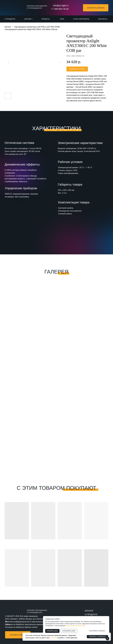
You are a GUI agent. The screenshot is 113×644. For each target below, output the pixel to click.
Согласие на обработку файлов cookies (21, 627)
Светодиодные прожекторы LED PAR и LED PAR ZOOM (37, 27)
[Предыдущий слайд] (8, 62)
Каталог (8, 27)
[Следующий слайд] (60, 62)
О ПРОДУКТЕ (91, 615)
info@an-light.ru (61, 6)
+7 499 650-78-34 (60, 9)
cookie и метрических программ (75, 626)
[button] (96, 8)
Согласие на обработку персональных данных (24, 624)
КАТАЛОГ (89, 611)
